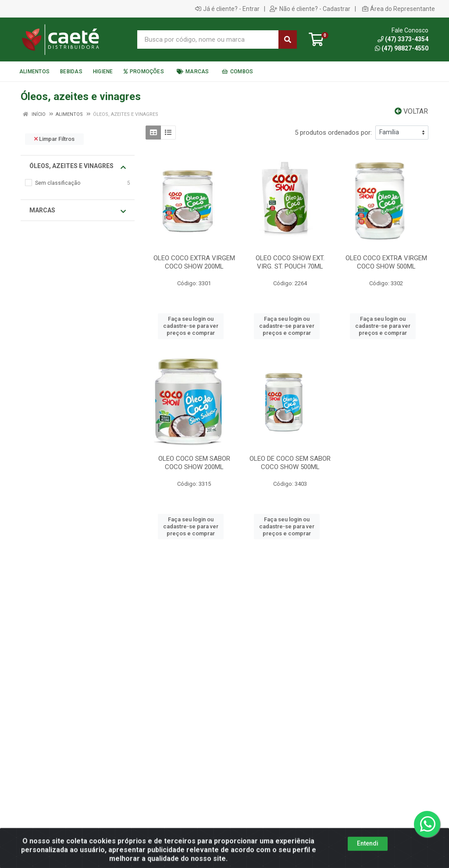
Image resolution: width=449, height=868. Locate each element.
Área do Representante (399, 9)
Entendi (368, 857)
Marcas (78, 211)
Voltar (411, 111)
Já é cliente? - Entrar (227, 9)
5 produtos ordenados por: (333, 133)
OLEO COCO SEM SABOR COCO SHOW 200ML (194, 463)
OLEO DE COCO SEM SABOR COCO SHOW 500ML (290, 463)
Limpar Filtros (54, 139)
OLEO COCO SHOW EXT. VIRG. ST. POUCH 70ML (290, 262)
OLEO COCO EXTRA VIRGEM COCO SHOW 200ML (194, 262)
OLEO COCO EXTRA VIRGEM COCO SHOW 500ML (386, 262)
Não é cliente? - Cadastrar (310, 9)
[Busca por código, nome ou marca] (208, 39)
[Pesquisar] (288, 39)
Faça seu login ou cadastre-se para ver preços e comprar (191, 326)
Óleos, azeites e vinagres (78, 166)
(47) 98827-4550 (402, 48)
